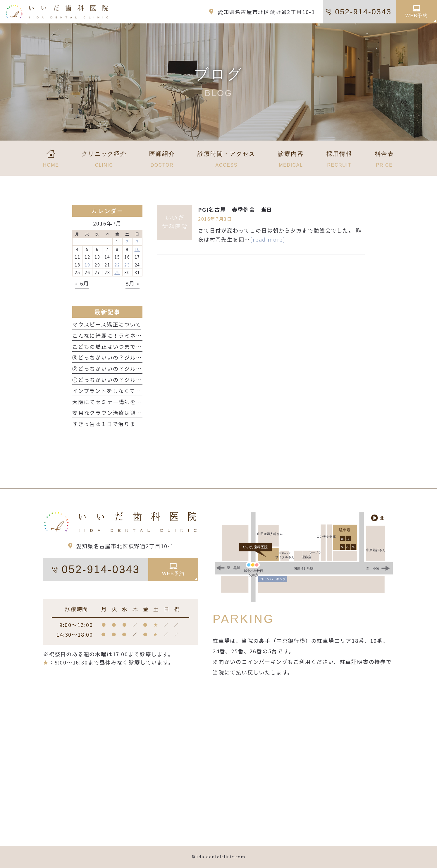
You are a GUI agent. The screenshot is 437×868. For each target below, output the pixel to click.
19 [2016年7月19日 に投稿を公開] (87, 265)
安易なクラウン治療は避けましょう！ (122, 413)
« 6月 (82, 283)
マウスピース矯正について (107, 324)
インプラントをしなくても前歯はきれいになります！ (141, 391)
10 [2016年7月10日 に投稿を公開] (137, 249)
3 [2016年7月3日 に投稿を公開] (137, 242)
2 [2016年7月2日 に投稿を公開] (127, 242)
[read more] (268, 239)
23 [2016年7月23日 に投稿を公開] (127, 265)
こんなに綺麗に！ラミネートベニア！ (122, 335)
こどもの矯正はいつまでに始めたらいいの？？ (133, 346)
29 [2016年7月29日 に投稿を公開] (117, 272)
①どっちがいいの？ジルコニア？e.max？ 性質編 (139, 380)
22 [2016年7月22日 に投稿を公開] (117, 265)
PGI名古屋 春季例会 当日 (235, 209)
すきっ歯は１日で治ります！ (110, 424)
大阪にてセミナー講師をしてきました (121, 402)
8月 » (133, 283)
